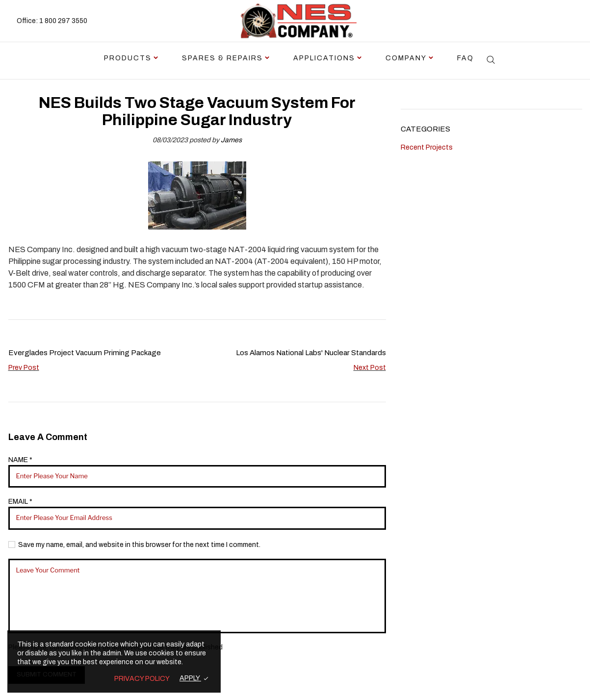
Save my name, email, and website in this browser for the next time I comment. (139, 545)
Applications (324, 58)
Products (128, 58)
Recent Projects (427, 147)
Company (406, 58)
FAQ (465, 58)
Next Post (370, 368)
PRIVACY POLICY (142, 679)
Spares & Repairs (222, 58)
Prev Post (24, 368)
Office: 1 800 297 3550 (52, 21)
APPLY (190, 678)
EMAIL (20, 502)
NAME (20, 460)
